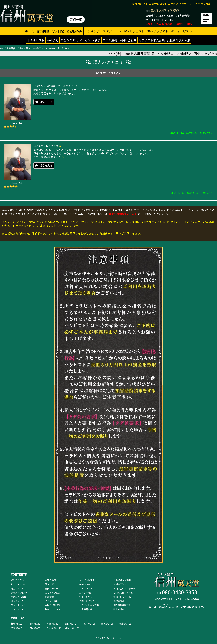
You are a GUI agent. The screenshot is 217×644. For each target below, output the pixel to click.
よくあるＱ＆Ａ (53, 593)
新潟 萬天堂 (17, 623)
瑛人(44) (17, 123)
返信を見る (46, 102)
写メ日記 (58, 31)
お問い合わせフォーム (124, 588)
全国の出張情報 (53, 605)
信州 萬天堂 (35, 623)
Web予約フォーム (122, 597)
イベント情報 (52, 601)
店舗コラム (85, 584)
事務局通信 (119, 609)
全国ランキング (87, 601)
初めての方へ (17, 580)
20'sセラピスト (134, 31)
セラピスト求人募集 (152, 40)
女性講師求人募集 (178, 40)
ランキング (92, 31)
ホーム (29, 31)
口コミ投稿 (110, 40)
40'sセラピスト (182, 31)
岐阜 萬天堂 (125, 623)
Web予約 (53, 40)
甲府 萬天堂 (53, 623)
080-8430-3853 (165, 10)
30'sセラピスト (158, 31)
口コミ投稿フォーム (123, 593)
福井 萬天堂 (89, 623)
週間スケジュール (19, 593)
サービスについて (20, 584)
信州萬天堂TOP (121, 584)
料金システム (69, 40)
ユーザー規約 (86, 593)
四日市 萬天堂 (72, 628)
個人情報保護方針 (122, 605)
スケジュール (112, 31)
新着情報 (49, 597)
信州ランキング (87, 597)
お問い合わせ (128, 40)
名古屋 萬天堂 (54, 628)
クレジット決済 (90, 40)
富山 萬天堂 (71, 623)
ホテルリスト (36, 40)
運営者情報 (119, 601)
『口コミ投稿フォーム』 (122, 214)
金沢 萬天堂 (107, 623)
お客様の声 (74, 31)
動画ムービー (52, 588)
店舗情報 (43, 31)
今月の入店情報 (18, 597)
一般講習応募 (86, 609)
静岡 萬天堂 (17, 628)
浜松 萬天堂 (35, 628)
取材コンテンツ (53, 609)
